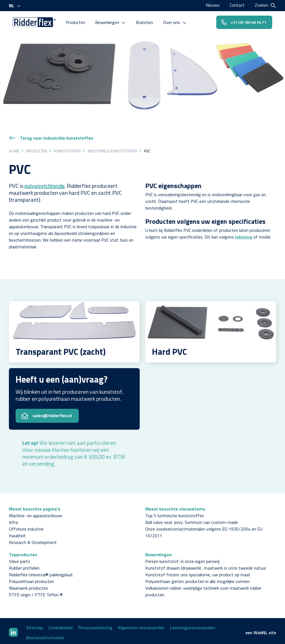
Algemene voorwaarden (141, 624)
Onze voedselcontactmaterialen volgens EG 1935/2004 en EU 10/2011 (204, 529)
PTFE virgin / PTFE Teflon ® (36, 592)
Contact (237, 5)
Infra (13, 519)
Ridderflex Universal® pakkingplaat (41, 572)
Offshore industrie (26, 526)
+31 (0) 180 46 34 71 (243, 22)
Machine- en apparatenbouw (35, 512)
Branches (146, 22)
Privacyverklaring (95, 624)
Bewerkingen (112, 22)
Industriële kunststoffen (112, 148)
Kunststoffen (67, 148)
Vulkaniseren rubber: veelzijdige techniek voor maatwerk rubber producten (203, 588)
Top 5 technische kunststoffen (175, 512)
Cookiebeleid (60, 624)
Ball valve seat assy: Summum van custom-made (192, 519)
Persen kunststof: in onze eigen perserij (182, 558)
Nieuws (213, 5)
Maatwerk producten (28, 585)
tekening (244, 234)
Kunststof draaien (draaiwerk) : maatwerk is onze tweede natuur (206, 565)
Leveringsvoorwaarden (193, 624)
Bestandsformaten (45, 635)
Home (14, 148)
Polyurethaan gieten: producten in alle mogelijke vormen (197, 578)
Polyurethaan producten (31, 578)
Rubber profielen (24, 565)
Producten (77, 22)
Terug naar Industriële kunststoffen (51, 135)
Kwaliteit (17, 533)
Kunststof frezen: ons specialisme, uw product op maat (198, 572)
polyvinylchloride (45, 183)
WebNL (261, 630)
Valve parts (19, 558)
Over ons (176, 22)
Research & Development (33, 539)
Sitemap (34, 624)
